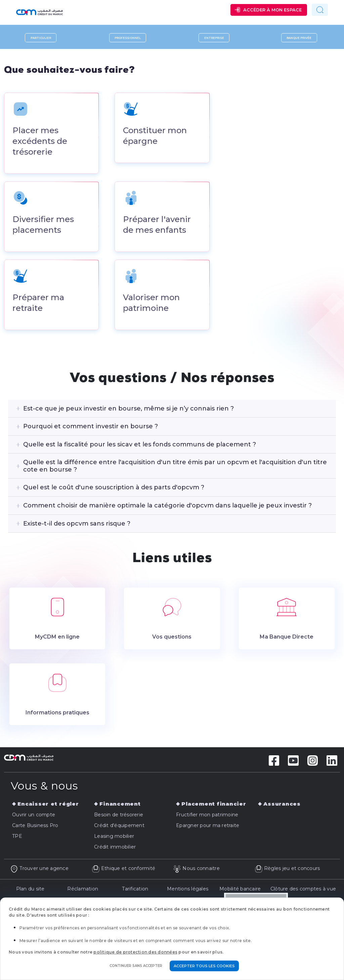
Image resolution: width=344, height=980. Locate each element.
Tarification (135, 890)
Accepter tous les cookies (204, 966)
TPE (17, 837)
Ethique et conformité (124, 870)
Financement (120, 805)
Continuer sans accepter (136, 966)
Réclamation (83, 890)
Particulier (41, 38)
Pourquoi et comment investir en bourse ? (91, 427)
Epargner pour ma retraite (208, 827)
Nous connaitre (196, 870)
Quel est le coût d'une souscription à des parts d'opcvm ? (114, 489)
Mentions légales (188, 890)
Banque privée (299, 38)
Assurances (282, 805)
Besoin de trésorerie (119, 816)
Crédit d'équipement (119, 827)
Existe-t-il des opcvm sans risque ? (77, 525)
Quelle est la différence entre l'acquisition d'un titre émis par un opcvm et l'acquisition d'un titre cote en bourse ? (175, 467)
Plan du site (30, 890)
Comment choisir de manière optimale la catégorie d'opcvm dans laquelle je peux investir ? (167, 506)
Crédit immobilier (115, 848)
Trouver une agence (39, 870)
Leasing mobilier (114, 837)
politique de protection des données (135, 952)
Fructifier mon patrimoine (207, 816)
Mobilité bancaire (240, 890)
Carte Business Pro (35, 827)
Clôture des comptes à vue (303, 890)
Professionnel (128, 38)
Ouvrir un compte (34, 816)
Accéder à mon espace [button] (272, 10)
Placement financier (214, 805)
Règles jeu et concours (287, 870)
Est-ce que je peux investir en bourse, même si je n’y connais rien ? (128, 410)
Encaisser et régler (48, 805)
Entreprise (214, 38)
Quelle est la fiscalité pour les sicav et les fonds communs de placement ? (140, 445)
